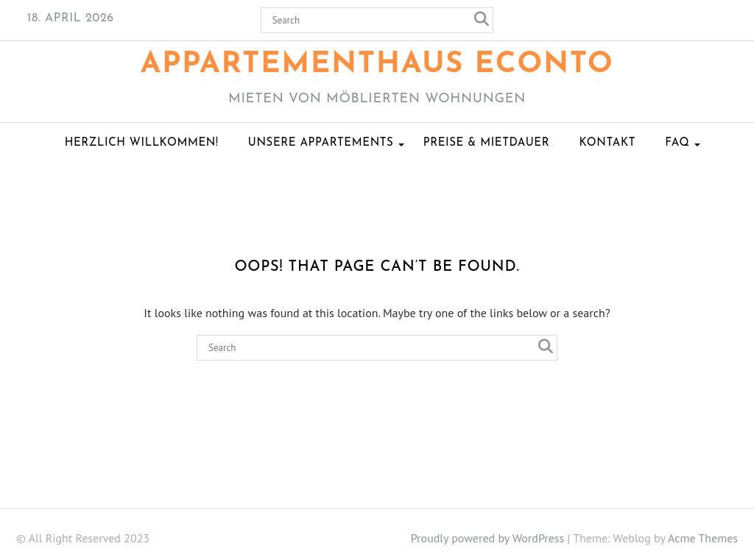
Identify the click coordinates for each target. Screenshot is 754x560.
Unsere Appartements (321, 143)
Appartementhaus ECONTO (377, 65)
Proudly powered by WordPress (488, 538)
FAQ (677, 143)
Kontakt (607, 143)
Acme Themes (703, 538)
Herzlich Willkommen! (142, 143)
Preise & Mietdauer (486, 143)
